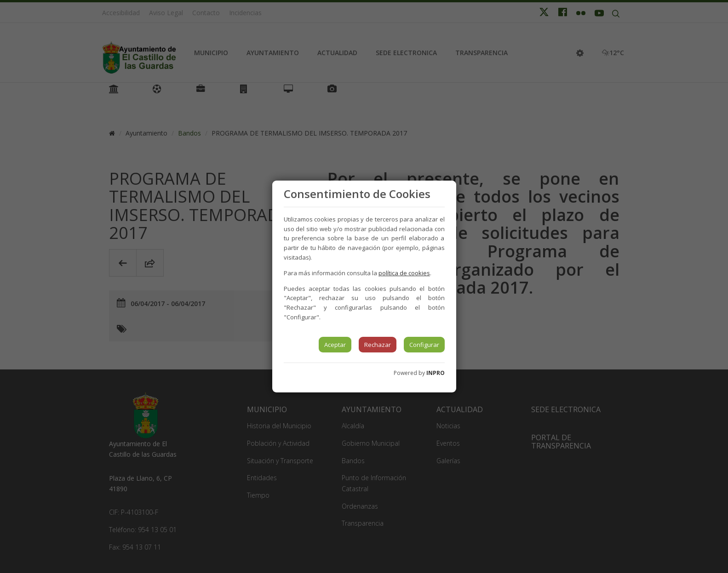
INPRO (436, 373)
